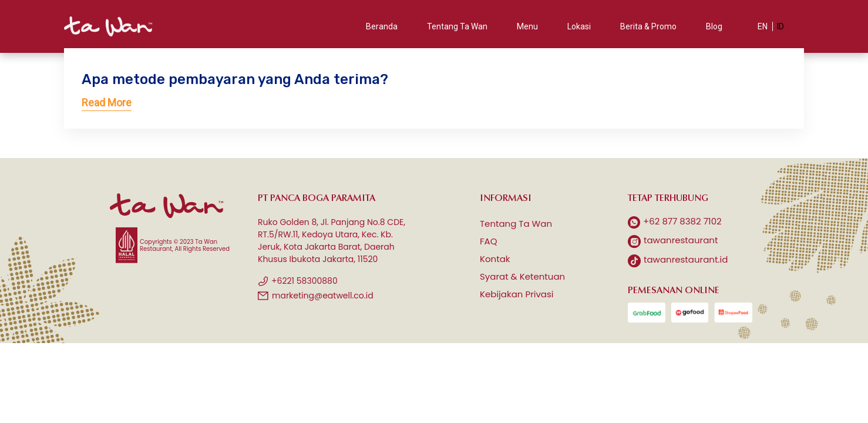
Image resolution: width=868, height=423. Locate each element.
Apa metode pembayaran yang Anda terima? (235, 79)
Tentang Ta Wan (457, 26)
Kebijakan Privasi (517, 294)
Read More (107, 103)
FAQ (489, 241)
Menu (527, 26)
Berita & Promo (648, 26)
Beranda (382, 26)
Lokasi (579, 26)
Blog (714, 26)
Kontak (495, 259)
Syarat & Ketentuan (522, 276)
